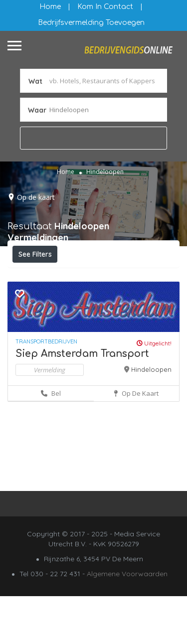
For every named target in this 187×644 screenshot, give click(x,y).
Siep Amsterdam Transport (82, 402)
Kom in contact (105, 7)
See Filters (35, 254)
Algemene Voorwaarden (127, 622)
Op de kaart (36, 197)
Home (50, 7)
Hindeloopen (151, 417)
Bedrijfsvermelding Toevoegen (91, 23)
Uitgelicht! (154, 391)
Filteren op (41, 276)
